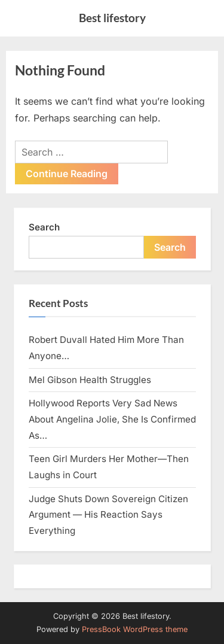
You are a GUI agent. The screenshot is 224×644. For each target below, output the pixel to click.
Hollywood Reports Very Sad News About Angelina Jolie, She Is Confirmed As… (112, 419)
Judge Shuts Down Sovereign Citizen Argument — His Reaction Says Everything (108, 515)
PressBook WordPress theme (135, 629)
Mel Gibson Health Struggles (90, 380)
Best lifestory (112, 18)
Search (44, 227)
